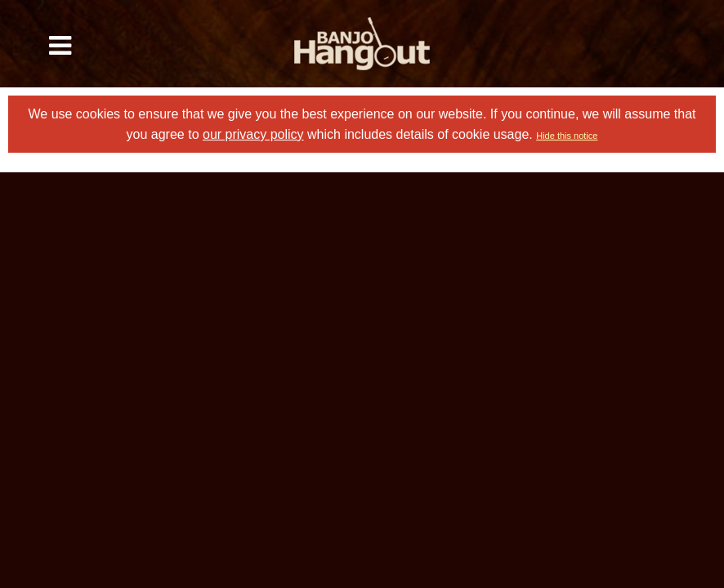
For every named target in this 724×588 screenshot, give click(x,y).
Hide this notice (567, 136)
